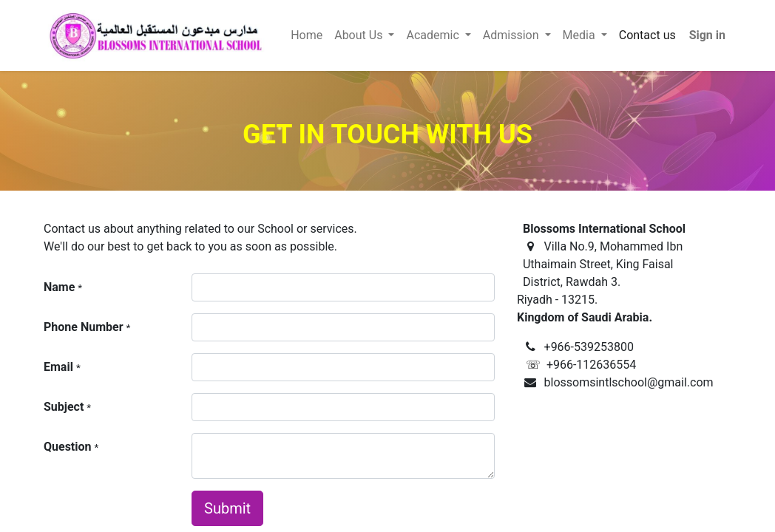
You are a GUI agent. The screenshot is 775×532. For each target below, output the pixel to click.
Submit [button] (227, 508)
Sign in (707, 35)
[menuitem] (307, 35)
